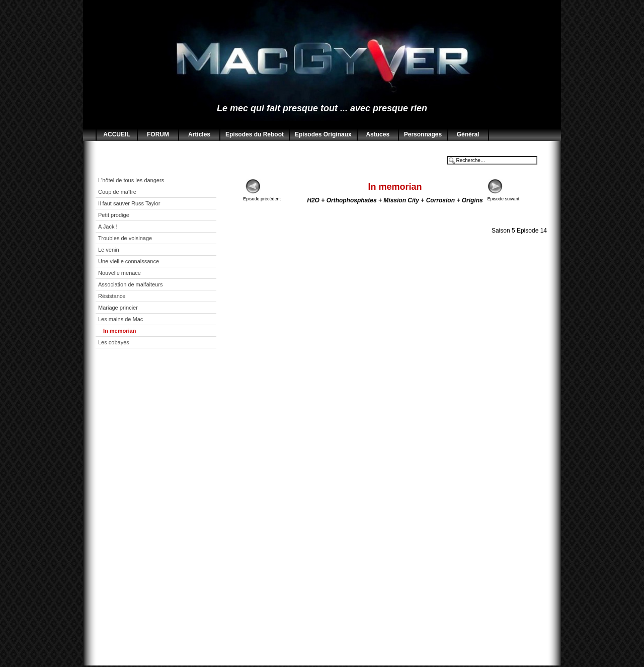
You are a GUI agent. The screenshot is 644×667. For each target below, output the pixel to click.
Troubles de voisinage (125, 238)
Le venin (109, 250)
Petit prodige (114, 215)
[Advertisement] (164, 514)
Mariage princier (118, 308)
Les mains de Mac (120, 319)
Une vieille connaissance (129, 261)
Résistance (112, 296)
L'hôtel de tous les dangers (131, 180)
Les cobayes (114, 342)
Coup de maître (117, 192)
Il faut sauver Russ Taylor (129, 203)
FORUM (158, 134)
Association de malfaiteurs (130, 284)
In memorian (119, 331)
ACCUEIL (116, 134)
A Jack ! (108, 227)
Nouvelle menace (119, 273)
